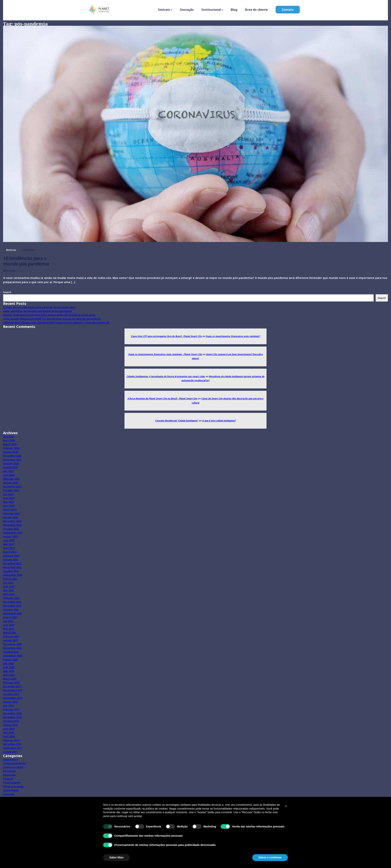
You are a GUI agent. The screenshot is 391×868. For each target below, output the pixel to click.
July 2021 (8, 621)
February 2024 (11, 513)
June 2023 (9, 540)
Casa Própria (10, 759)
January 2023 (10, 560)
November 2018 (12, 717)
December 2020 (12, 644)
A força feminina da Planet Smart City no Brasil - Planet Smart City (162, 399)
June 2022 (9, 587)
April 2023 (9, 548)
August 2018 (10, 725)
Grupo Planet (11, 790)
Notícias (11, 250)
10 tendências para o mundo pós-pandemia (26, 261)
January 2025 (10, 483)
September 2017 (13, 748)
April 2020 (9, 675)
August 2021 (10, 617)
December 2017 (12, 744)
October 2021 (11, 610)
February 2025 (11, 479)
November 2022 (12, 567)
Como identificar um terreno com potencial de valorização (38, 311)
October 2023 (11, 529)
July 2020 (8, 663)
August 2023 (10, 537)
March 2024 (10, 510)
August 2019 (10, 702)
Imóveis (164, 10)
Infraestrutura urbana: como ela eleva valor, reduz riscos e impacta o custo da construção (56, 323)
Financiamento (12, 783)
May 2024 (8, 502)
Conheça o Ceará (13, 767)
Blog (234, 10)
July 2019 (8, 706)
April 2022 (9, 594)
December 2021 (12, 602)
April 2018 (9, 736)
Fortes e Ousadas (13, 786)
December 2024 (12, 487)
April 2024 (9, 506)
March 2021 (10, 633)
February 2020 (11, 683)
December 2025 (12, 456)
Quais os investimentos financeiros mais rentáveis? (233, 336)
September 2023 (13, 533)
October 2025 (11, 464)
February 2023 (11, 556)
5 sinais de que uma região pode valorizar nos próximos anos (39, 307)
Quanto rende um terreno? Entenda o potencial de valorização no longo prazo (49, 315)
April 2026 (9, 440)
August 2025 (10, 467)
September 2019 (13, 698)
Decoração (9, 771)
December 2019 (12, 686)
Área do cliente (256, 10)
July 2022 (8, 583)
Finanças (8, 779)
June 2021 (9, 625)
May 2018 (8, 733)
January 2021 (10, 640)
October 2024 (11, 490)
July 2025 (8, 471)
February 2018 (11, 740)
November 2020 (12, 648)
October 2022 (11, 571)
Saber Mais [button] (116, 857)
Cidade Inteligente (14, 763)
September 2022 (13, 575)
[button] (286, 806)
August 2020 (10, 660)
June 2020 (9, 667)
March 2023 (10, 552)
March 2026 (10, 444)
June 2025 (9, 475)
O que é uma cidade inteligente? (219, 421)
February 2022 (11, 598)
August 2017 (10, 752)
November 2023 (12, 525)
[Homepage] (99, 11)
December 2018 (12, 713)
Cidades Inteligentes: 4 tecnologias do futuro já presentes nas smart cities (166, 376)
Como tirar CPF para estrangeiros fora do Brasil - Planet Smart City (166, 336)
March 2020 (10, 679)
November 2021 (12, 606)
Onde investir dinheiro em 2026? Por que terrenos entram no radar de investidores (52, 319)
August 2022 (10, 579)
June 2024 (9, 498)
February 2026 (11, 448)
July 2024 (8, 494)
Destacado (9, 775)
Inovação (187, 10)
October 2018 (11, 721)
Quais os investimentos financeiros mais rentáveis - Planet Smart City (165, 354)
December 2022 (12, 563)
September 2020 (13, 656)
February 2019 (11, 710)
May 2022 (8, 590)
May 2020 (8, 671)
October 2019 (11, 694)
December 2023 (12, 521)
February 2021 (11, 636)
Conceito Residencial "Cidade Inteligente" (177, 421)
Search (7, 292)
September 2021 (13, 613)
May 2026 (8, 437)
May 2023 (8, 544)
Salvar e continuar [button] (270, 857)
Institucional (211, 10)
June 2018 (9, 729)
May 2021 (8, 629)
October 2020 (11, 652)
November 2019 (12, 690)
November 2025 (12, 460)
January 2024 (10, 517)
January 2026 (10, 452)
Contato (288, 10)
